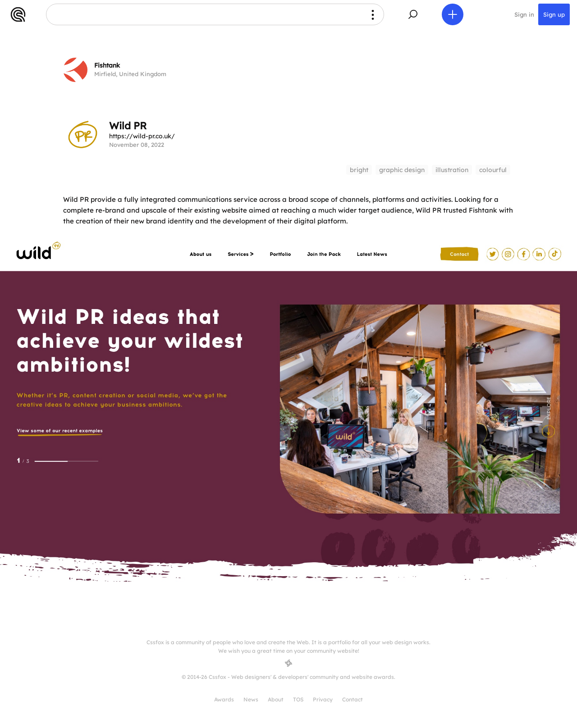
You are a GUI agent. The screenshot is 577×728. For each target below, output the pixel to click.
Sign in (524, 14)
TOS (298, 699)
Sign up (554, 14)
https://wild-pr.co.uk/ (142, 136)
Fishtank (107, 65)
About (276, 699)
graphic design (402, 170)
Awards (224, 699)
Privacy (323, 699)
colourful (493, 170)
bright (359, 170)
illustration (452, 170)
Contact (353, 699)
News (251, 699)
